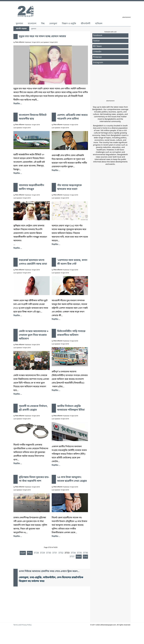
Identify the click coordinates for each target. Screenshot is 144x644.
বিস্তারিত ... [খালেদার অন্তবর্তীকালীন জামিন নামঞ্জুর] (18, 248)
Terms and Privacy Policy (22, 625)
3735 (79, 553)
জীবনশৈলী (86, 24)
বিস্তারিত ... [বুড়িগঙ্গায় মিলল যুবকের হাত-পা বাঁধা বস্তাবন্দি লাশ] (18, 536)
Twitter (96, 41)
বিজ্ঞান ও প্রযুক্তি (69, 24)
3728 (36, 553)
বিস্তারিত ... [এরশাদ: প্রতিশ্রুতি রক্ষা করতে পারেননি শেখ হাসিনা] (56, 171)
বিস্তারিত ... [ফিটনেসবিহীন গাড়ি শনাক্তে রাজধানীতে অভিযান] (56, 390)
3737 (72, 557)
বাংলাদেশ (32, 24)
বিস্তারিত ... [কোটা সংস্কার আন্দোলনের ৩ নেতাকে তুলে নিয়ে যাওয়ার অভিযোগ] (18, 394)
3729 (42, 553)
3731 (55, 553)
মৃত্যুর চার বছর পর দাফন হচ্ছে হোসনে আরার (42, 36)
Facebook (98, 35)
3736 (85, 553)
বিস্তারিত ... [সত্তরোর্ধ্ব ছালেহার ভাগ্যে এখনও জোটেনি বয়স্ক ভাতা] (18, 316)
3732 (61, 553)
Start (23, 553)
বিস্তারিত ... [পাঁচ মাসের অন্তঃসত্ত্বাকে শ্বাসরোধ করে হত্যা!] (56, 245)
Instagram (98, 63)
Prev (30, 553)
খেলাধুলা (53, 24)
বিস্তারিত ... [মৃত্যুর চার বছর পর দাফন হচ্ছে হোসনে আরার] (18, 104)
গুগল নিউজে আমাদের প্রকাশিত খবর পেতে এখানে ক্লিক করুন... (49, 571)
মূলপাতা (19, 24)
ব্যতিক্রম (99, 24)
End (85, 557)
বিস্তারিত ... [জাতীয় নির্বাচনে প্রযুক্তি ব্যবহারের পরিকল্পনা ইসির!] (56, 465)
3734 (73, 553)
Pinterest (97, 57)
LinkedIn (97, 52)
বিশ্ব (43, 24)
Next (79, 557)
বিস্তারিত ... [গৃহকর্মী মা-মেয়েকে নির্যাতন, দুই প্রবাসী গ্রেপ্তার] (18, 464)
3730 (49, 553)
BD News (97, 46)
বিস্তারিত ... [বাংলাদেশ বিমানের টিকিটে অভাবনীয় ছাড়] (18, 173)
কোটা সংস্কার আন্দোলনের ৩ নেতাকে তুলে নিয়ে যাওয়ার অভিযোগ (34, 335)
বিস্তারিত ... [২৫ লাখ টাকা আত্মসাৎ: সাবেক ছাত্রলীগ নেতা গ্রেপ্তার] (56, 536)
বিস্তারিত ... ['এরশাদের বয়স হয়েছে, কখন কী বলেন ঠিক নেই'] (56, 319)
